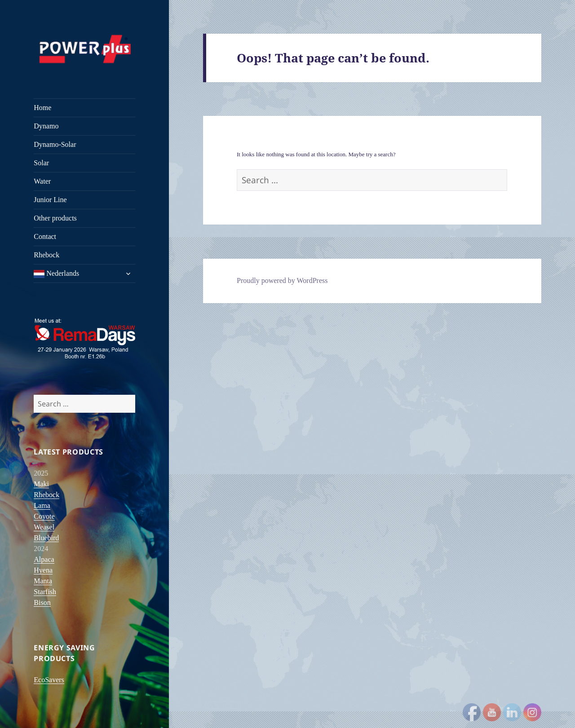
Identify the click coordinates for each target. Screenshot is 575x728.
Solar (41, 163)
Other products (55, 218)
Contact (45, 236)
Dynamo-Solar (55, 144)
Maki (41, 484)
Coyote (44, 516)
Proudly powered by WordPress (282, 280)
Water (42, 181)
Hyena (43, 570)
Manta (43, 581)
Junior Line (50, 200)
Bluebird (46, 538)
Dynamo (46, 126)
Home (42, 108)
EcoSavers (49, 680)
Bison (42, 602)
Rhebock (46, 255)
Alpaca (44, 559)
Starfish (45, 592)
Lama (42, 505)
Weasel (44, 527)
